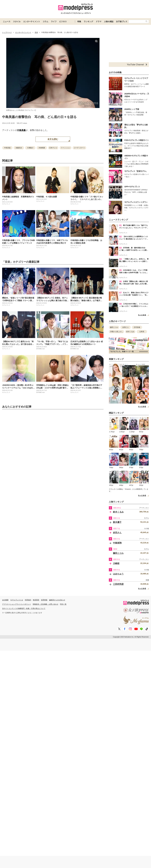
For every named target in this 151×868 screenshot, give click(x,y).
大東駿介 (30, 148)
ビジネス (63, 21)
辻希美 (142, 332)
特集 (79, 21)
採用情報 (44, 600)
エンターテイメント (32, 21)
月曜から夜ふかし (116, 332)
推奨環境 (36, 600)
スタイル (17, 21)
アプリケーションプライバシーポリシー (17, 604)
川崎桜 (116, 563)
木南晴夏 (42, 148)
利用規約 (28, 600)
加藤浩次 (19, 148)
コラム (45, 21)
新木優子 (117, 522)
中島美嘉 (21, 130)
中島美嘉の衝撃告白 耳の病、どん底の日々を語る (39, 117)
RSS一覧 (63, 604)
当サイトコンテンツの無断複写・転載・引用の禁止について (24, 608)
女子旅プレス (122, 21)
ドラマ (99, 21)
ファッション (65, 148)
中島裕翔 (117, 543)
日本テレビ (53, 148)
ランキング (88, 21)
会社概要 (5, 600)
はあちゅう (118, 574)
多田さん (117, 533)
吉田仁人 (126, 327)
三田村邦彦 (118, 584)
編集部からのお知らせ (57, 600)
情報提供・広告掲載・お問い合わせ (45, 604)
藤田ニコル (114, 327)
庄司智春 (137, 327)
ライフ (54, 21)
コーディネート (79, 148)
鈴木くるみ (130, 332)
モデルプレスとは (17, 600)
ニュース (7, 21)
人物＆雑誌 (109, 21)
